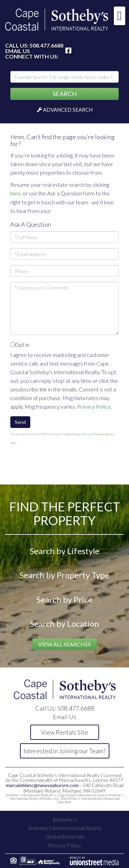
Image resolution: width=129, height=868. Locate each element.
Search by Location (64, 624)
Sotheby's (65, 819)
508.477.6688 (46, 45)
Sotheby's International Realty (65, 828)
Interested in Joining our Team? (64, 751)
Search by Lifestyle (65, 551)
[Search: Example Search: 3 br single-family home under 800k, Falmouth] (64, 77)
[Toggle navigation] (120, 16)
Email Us (18, 51)
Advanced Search (68, 110)
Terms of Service (104, 434)
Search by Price (64, 599)
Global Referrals (65, 837)
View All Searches (64, 644)
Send (20, 422)
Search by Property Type (64, 575)
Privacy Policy (94, 406)
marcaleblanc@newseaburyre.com (42, 785)
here (15, 193)
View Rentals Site (64, 732)
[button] (64, 94)
